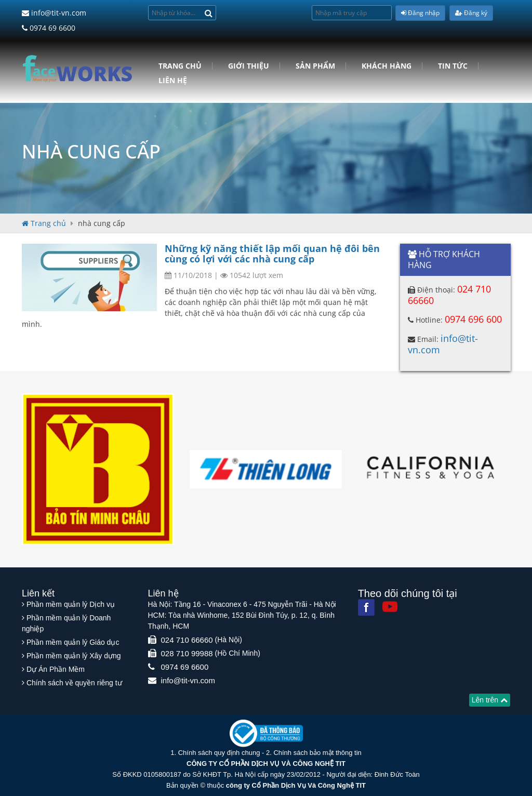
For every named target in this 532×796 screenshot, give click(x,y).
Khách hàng (387, 66)
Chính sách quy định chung (219, 753)
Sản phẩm (315, 66)
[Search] (209, 13)
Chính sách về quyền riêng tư (74, 683)
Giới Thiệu (249, 66)
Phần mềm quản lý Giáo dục (73, 642)
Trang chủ (180, 66)
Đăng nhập (420, 13)
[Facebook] (366, 607)
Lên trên (490, 700)
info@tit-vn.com (54, 13)
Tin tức (453, 66)
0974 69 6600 (49, 28)
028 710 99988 (187, 653)
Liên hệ (173, 81)
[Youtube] (390, 607)
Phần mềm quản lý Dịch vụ (71, 604)
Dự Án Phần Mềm (56, 669)
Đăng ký (471, 13)
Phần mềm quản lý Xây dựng (74, 656)
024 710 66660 (187, 640)
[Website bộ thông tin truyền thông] (266, 733)
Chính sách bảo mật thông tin (317, 753)
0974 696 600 (473, 319)
